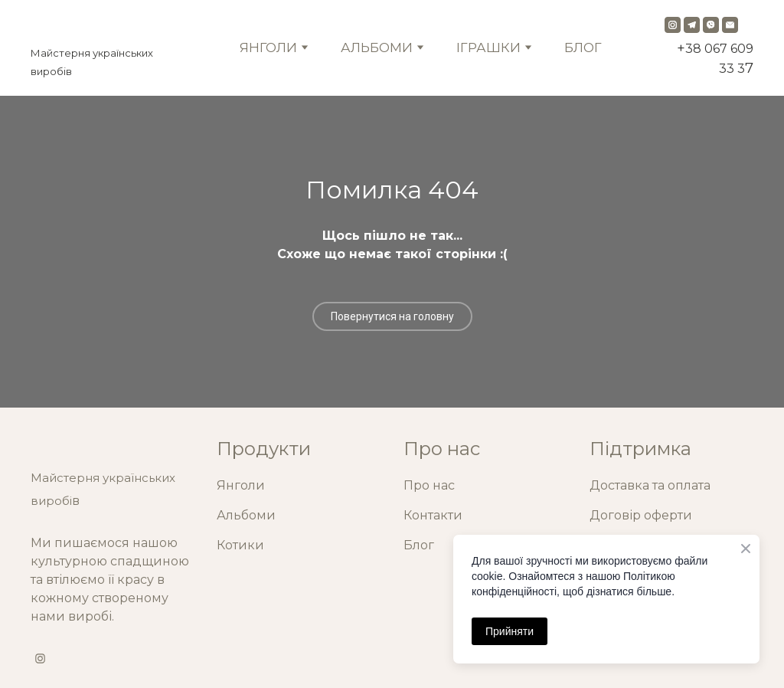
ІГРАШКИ (488, 48)
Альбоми (246, 515)
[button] (673, 25)
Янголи (241, 485)
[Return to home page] (106, 28)
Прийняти (510, 631)
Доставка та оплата (650, 485)
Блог (419, 545)
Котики (240, 545)
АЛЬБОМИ (377, 48)
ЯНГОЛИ (268, 48)
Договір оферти (641, 515)
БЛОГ (583, 48)
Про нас (429, 485)
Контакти (433, 515)
